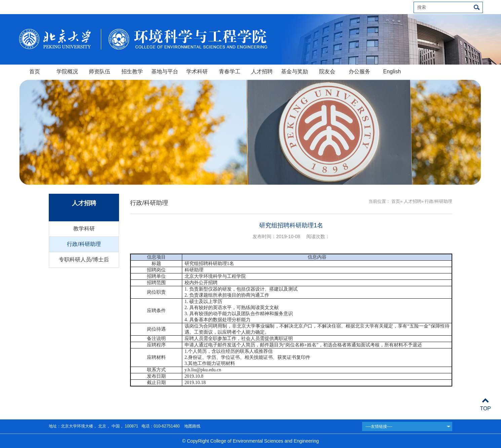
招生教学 (132, 71)
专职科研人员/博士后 (84, 259)
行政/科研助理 (84, 244)
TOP (485, 404)
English (392, 71)
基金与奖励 (295, 71)
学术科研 (197, 71)
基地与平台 (165, 71)
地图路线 (191, 426)
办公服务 (359, 71)
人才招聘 (262, 71)
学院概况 (67, 71)
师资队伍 (100, 71)
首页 (35, 71)
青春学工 (230, 71)
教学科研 (84, 229)
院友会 (327, 71)
